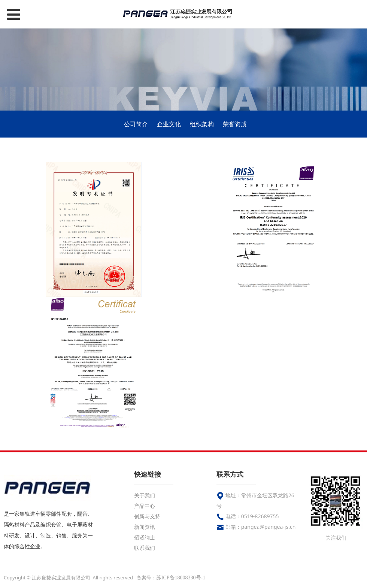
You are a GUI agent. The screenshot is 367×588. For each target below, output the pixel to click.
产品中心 (145, 506)
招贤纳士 (145, 537)
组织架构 (202, 124)
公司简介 (136, 124)
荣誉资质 (235, 124)
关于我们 (145, 495)
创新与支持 (147, 516)
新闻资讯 (145, 527)
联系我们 (145, 548)
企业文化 (169, 124)
